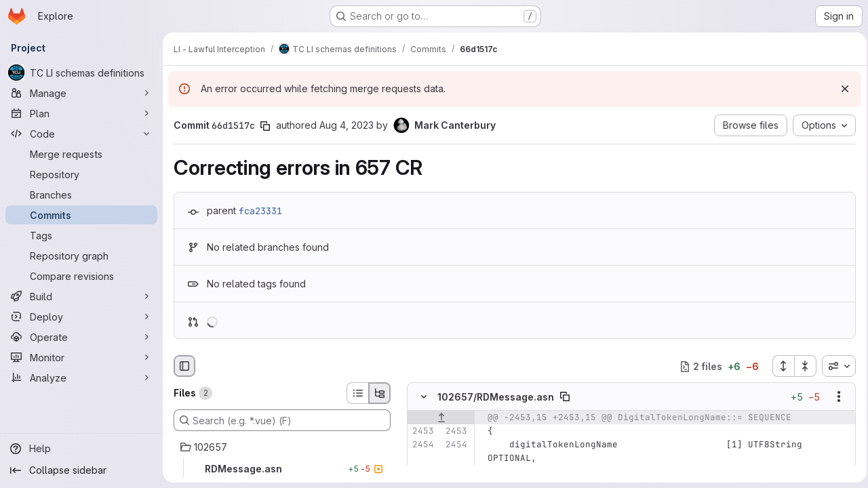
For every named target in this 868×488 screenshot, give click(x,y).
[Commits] (81, 215)
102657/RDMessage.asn (496, 397)
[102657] (282, 447)
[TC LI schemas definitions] (81, 73)
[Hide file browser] (184, 366)
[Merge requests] (81, 154)
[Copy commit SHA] (265, 126)
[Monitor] (81, 357)
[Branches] (81, 195)
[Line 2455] (422, 472)
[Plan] (81, 113)
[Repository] (81, 174)
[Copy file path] (565, 397)
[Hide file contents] (424, 397)
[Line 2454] (422, 445)
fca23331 (260, 211)
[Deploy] (81, 317)
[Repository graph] (81, 256)
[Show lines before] (441, 418)
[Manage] (81, 93)
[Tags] (81, 235)
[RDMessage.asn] (282, 469)
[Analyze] (81, 378)
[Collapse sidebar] (81, 470)
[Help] (81, 449)
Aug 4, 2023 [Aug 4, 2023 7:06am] (347, 125)
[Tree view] (380, 393)
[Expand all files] (779, 366)
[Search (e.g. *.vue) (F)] (282, 420)
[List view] (357, 393)
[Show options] (835, 397)
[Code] (81, 134)
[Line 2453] (422, 432)
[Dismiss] (841, 89)
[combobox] (835, 366)
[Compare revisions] (81, 276)
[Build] (81, 296)
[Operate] (81, 337)
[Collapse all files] (802, 366)
